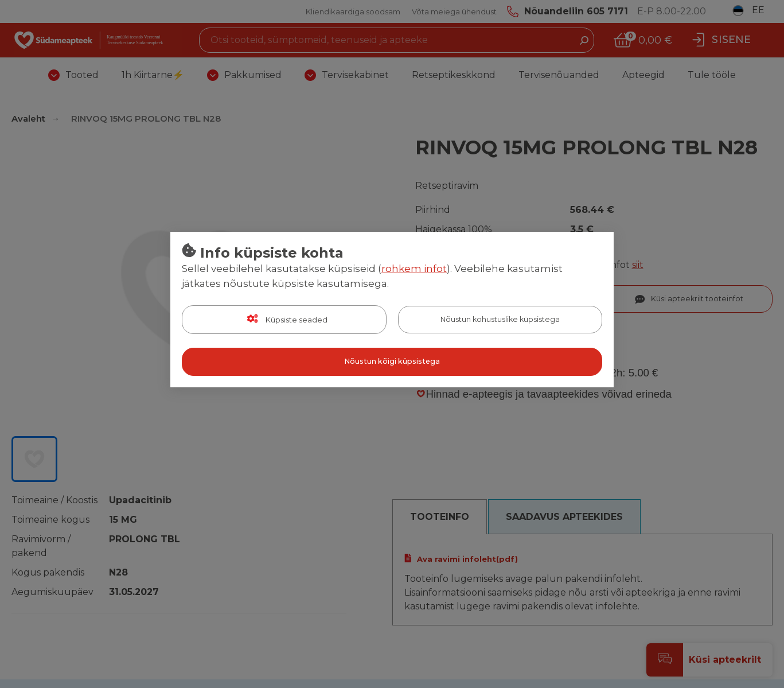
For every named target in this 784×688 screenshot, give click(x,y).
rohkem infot (414, 269)
